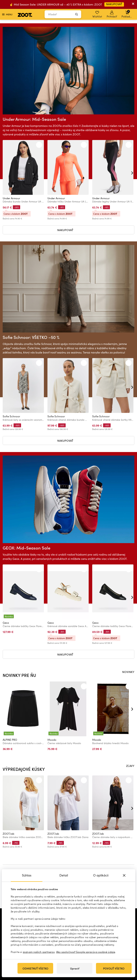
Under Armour (11, 198)
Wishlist (97, 14)
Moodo (52, 740)
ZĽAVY (130, 766)
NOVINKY (128, 672)
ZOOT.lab (8, 834)
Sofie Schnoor (11, 416)
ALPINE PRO (10, 740)
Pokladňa (127, 14)
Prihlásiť (112, 14)
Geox (6, 623)
